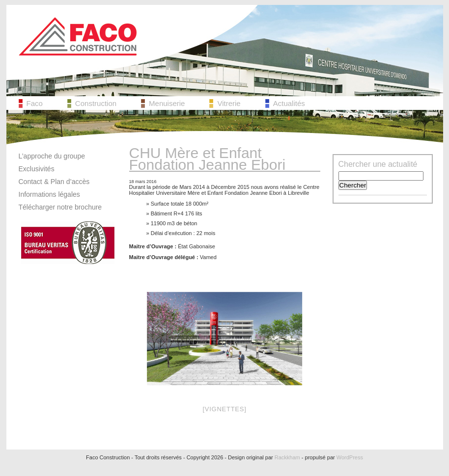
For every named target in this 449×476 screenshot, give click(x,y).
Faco (35, 103)
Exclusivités (37, 169)
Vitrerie (229, 103)
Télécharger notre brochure (60, 207)
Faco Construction (78, 36)
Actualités (289, 103)
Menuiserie (167, 103)
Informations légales (49, 194)
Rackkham (287, 457)
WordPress (350, 457)
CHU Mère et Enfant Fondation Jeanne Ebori (208, 159)
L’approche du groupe (52, 156)
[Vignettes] (224, 409)
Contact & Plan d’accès (54, 182)
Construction (96, 103)
